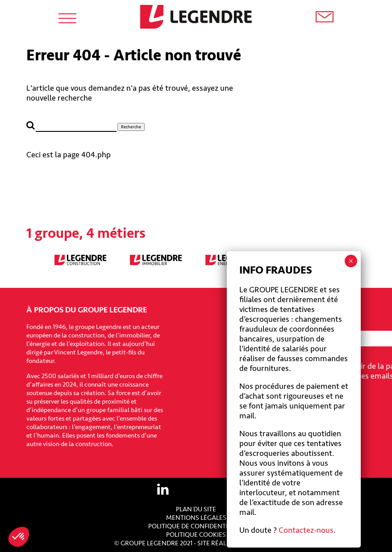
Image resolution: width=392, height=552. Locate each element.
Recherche (131, 127)
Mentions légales (196, 518)
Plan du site (196, 509)
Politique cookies (196, 535)
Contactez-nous (306, 530)
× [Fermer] (351, 261)
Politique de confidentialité (196, 526)
